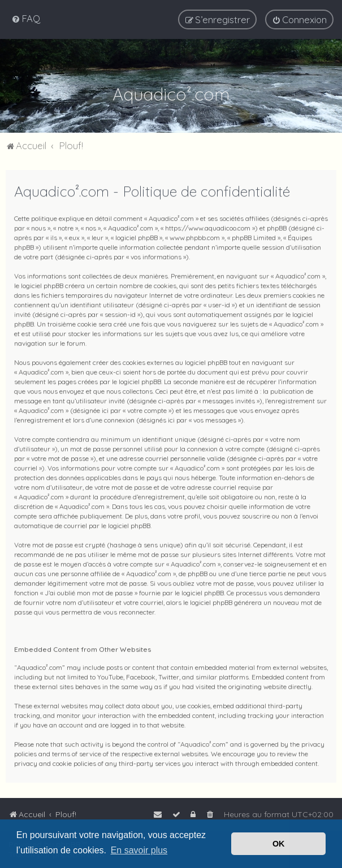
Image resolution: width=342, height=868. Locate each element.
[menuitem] (26, 18)
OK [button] (279, 844)
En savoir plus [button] (139, 850)
